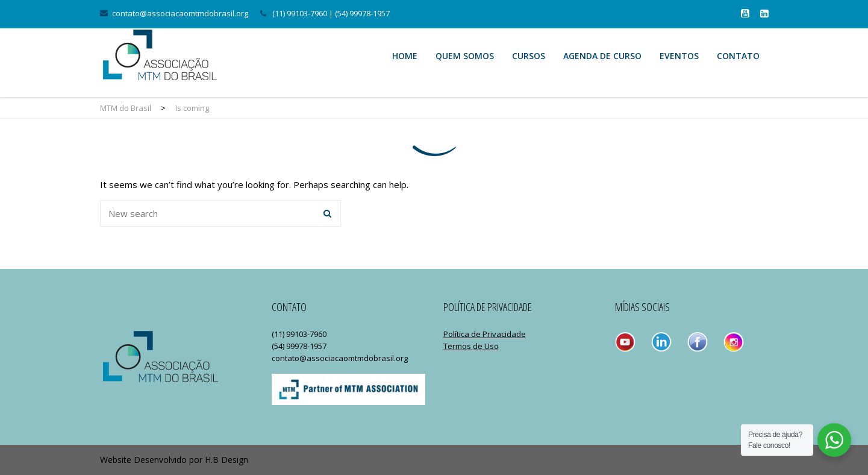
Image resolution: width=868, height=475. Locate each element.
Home (405, 56)
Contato (738, 56)
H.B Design (226, 460)
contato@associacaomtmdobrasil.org (180, 13)
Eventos (679, 56)
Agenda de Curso (602, 56)
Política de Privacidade (485, 334)
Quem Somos (465, 56)
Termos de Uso (471, 346)
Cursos (529, 56)
